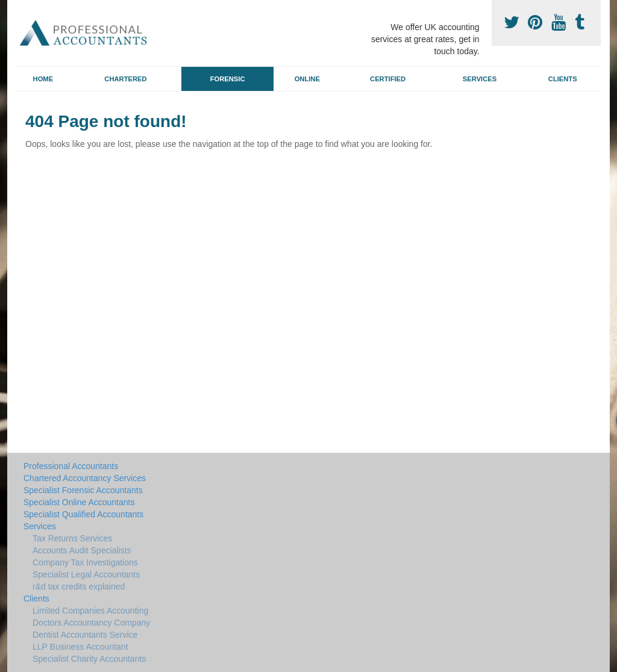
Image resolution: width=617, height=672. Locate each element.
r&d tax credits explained (79, 586)
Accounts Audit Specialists (82, 550)
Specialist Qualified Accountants (83, 514)
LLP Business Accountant (80, 647)
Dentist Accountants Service (85, 635)
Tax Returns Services (72, 538)
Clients (563, 79)
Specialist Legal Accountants (86, 574)
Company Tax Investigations (85, 562)
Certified (388, 79)
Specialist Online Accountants (79, 502)
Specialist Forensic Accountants (83, 490)
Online (307, 79)
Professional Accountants (71, 466)
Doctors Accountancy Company (91, 623)
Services (480, 79)
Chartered (125, 79)
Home (43, 79)
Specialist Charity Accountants (89, 659)
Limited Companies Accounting (90, 611)
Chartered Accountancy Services (85, 478)
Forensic (228, 79)
